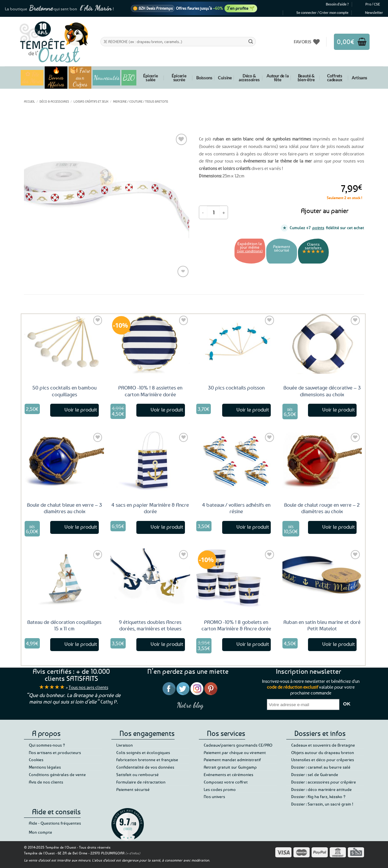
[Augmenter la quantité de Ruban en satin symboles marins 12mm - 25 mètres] (224, 212)
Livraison (125, 745)
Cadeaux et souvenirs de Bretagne (323, 745)
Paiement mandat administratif (232, 760)
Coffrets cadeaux (335, 78)
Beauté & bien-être (306, 78)
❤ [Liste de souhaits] (183, 271)
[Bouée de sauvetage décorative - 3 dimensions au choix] (322, 344)
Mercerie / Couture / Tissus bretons (141, 101)
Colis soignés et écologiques (143, 752)
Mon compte (40, 832)
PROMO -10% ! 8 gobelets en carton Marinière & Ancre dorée (236, 625)
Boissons (204, 78)
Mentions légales (45, 767)
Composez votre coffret (226, 782)
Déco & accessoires (249, 78)
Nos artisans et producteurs (55, 752)
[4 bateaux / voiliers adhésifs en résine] (236, 461)
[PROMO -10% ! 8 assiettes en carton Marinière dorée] (150, 344)
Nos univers (214, 796)
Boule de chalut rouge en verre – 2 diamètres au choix (322, 508)
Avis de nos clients (46, 782)
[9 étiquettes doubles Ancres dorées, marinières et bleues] (150, 578)
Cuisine (225, 78)
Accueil (29, 101)
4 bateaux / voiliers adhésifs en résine (236, 508)
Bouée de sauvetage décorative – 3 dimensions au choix (322, 391)
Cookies (36, 760)
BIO (129, 78)
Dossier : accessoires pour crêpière (324, 782)
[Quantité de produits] (213, 212)
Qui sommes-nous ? (47, 745)
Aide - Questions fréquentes (55, 823)
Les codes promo (220, 789)
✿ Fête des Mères (32, 78)
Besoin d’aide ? (337, 4)
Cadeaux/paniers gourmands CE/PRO (238, 745)
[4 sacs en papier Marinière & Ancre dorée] (150, 461)
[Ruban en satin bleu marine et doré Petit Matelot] (322, 578)
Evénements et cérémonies (228, 774)
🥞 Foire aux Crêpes (80, 78)
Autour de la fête (278, 78)
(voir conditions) (250, 251)
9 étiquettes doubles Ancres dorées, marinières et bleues (150, 625)
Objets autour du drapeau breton (323, 752)
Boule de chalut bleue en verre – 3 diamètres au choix (64, 508)
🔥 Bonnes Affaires (56, 78)
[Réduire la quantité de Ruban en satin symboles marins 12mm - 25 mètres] (203, 212)
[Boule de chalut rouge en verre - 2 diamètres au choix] (322, 461)
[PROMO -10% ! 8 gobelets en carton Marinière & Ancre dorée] (236, 578)
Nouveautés (106, 78)
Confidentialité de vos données (145, 767)
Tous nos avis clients (88, 687)
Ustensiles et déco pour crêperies (323, 760)
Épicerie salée (150, 78)
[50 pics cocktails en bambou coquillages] (64, 344)
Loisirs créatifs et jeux (91, 101)
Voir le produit (81, 410)
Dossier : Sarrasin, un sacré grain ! (322, 804)
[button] (322, 13)
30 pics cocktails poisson (236, 388)
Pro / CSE (373, 4)
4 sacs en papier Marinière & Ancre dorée (150, 508)
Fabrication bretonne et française (147, 760)
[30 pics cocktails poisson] (236, 344)
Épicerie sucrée (179, 78)
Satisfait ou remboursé (137, 774)
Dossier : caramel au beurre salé (321, 767)
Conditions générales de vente (57, 774)
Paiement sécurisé (133, 789)
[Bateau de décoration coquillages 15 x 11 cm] (64, 578)
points (318, 228)
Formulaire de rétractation (141, 782)
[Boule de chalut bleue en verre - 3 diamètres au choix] (64, 461)
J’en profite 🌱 (241, 8)
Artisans (359, 78)
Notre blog (190, 705)
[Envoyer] (251, 41)
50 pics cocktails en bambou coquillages (64, 391)
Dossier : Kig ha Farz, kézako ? (318, 796)
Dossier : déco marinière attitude (321, 789)
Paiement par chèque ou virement (235, 752)
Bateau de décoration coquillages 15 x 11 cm (64, 625)
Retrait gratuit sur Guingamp (230, 767)
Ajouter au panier (325, 211)
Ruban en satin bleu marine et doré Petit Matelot (322, 625)
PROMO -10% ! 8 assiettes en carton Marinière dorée (150, 391)
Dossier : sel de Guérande (315, 774)
